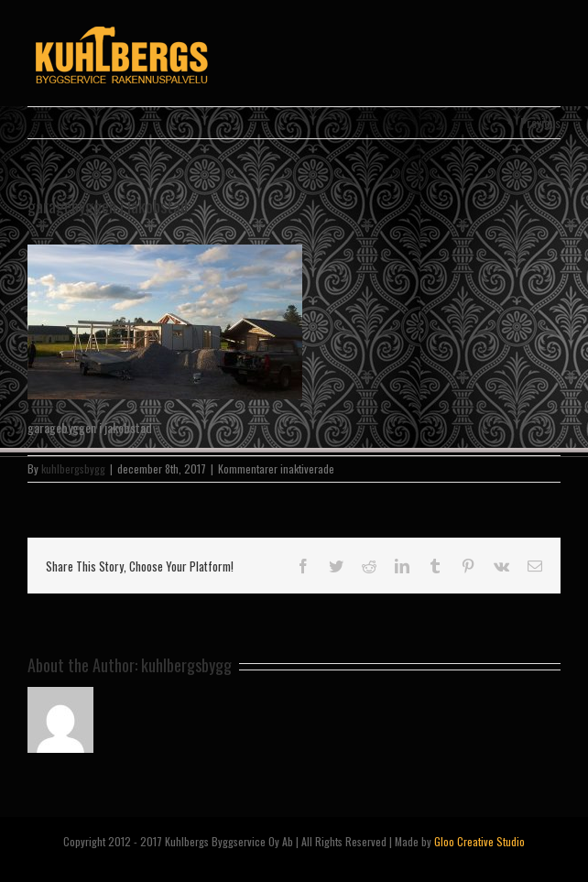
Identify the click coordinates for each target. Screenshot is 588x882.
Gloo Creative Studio (479, 841)
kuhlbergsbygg (73, 468)
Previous (540, 122)
